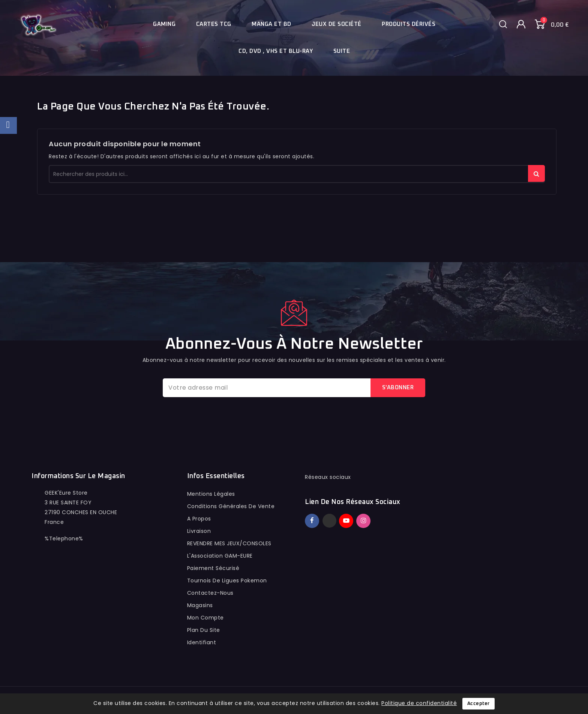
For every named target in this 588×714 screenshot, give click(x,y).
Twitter (329, 521)
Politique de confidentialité (419, 703)
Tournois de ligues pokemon (227, 580)
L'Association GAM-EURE (220, 556)
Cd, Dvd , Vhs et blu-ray (276, 51)
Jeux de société (337, 24)
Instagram (364, 521)
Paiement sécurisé (213, 568)
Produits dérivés (409, 24)
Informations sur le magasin (78, 476)
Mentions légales (211, 494)
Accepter (478, 704)
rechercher (536, 173)
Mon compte (205, 618)
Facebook (313, 521)
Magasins (200, 605)
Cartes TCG (214, 24)
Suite (342, 51)
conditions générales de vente (231, 506)
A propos (199, 519)
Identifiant (202, 642)
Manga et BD (271, 24)
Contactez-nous (210, 593)
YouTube (347, 521)
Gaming (164, 24)
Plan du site (204, 630)
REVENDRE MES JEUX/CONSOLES (229, 543)
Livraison (199, 531)
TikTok (374, 517)
